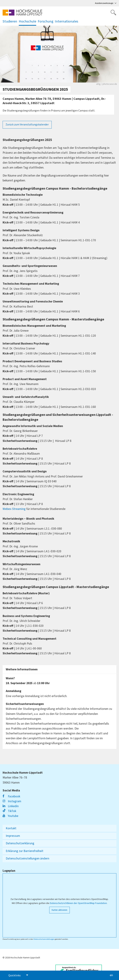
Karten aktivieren (59, 910)
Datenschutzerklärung (20, 843)
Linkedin (11, 806)
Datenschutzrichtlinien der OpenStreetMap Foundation (78, 903)
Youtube (10, 816)
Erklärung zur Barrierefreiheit (25, 851)
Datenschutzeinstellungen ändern (27, 859)
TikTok (9, 811)
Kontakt (11, 828)
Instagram (12, 801)
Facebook (11, 796)
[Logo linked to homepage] (23, 13)
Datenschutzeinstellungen (44, 939)
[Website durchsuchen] (113, 13)
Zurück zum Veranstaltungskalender (27, 125)
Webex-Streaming (14, 509)
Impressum (13, 836)
